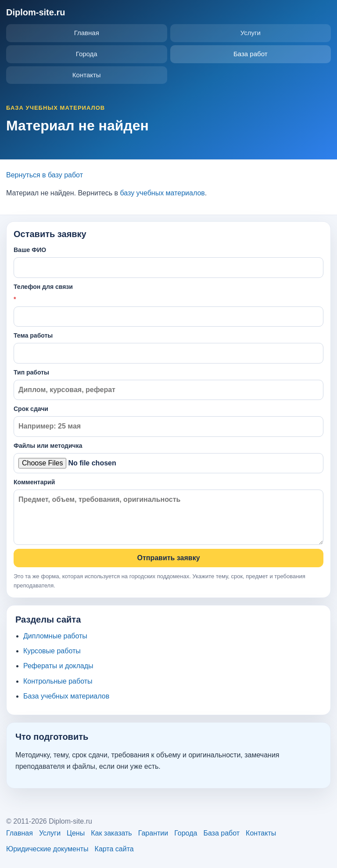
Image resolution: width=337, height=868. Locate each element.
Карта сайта (114, 849)
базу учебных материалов (162, 193)
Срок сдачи (168, 421)
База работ (251, 54)
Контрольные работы (58, 681)
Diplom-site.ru (36, 12)
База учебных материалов (66, 696)
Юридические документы (47, 849)
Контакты (87, 75)
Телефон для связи (168, 305)
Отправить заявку (168, 558)
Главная (87, 33)
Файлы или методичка (168, 458)
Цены (76, 833)
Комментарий (168, 512)
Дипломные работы (55, 636)
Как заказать (111, 833)
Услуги (251, 33)
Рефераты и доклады (58, 666)
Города (87, 54)
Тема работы (168, 348)
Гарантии (153, 833)
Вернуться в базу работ (45, 175)
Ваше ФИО (168, 262)
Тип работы (168, 384)
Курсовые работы (52, 651)
